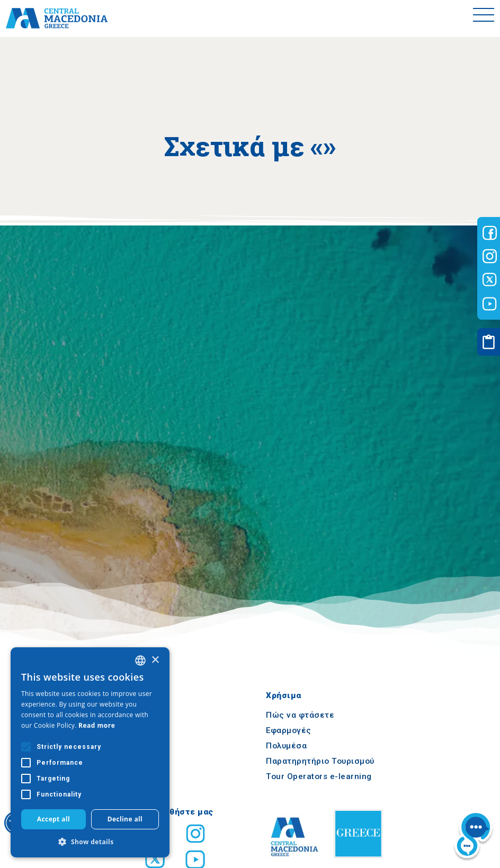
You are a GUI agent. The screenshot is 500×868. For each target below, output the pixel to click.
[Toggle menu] (484, 19)
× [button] (155, 660)
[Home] (57, 19)
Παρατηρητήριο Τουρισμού (320, 761)
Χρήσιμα (284, 695)
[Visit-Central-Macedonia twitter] (490, 280)
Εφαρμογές (289, 730)
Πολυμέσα (286, 746)
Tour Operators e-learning (319, 776)
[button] (90, 842)
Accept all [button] (53, 819)
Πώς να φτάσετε (300, 715)
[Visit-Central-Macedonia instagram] (490, 256)
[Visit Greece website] (361, 861)
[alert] (90, 752)
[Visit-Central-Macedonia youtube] (490, 304)
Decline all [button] (125, 819)
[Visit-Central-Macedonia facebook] (490, 233)
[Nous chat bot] (474, 837)
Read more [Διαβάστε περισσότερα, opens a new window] (97, 725)
